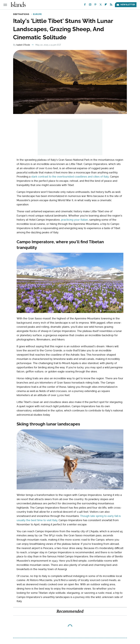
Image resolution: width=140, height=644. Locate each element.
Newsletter (126, 5)
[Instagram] (90, 5)
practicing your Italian (75, 220)
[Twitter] (101, 5)
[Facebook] (85, 5)
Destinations (21, 14)
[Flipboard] (106, 5)
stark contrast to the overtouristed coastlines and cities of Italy (70, 177)
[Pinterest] (95, 5)
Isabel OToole (23, 45)
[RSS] (111, 5)
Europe (37, 14)
